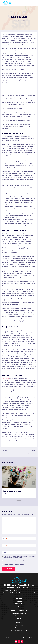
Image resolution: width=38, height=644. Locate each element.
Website (5, 552)
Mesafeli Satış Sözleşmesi (19, 613)
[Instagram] (22, 641)
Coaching (19, 14)
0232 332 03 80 (19, 626)
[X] (19, 641)
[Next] (33, 483)
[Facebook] (16, 641)
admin (16, 20)
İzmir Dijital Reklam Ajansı (12, 491)
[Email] (19, 546)
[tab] (16, 501)
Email (5, 546)
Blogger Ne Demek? (28, 452)
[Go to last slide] (5, 483)
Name (5, 539)
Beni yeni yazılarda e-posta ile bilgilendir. (14, 564)
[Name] (19, 539)
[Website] (19, 552)
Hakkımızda (19, 618)
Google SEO (5, 379)
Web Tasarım (19, 601)
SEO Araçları (10, 452)
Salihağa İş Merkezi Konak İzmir (19, 630)
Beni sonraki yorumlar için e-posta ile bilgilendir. (16, 561)
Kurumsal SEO (19, 604)
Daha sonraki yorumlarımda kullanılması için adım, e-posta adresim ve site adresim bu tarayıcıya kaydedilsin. (19, 557)
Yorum (5, 519)
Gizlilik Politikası (19, 616)
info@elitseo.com (19, 628)
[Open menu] (35, 3)
